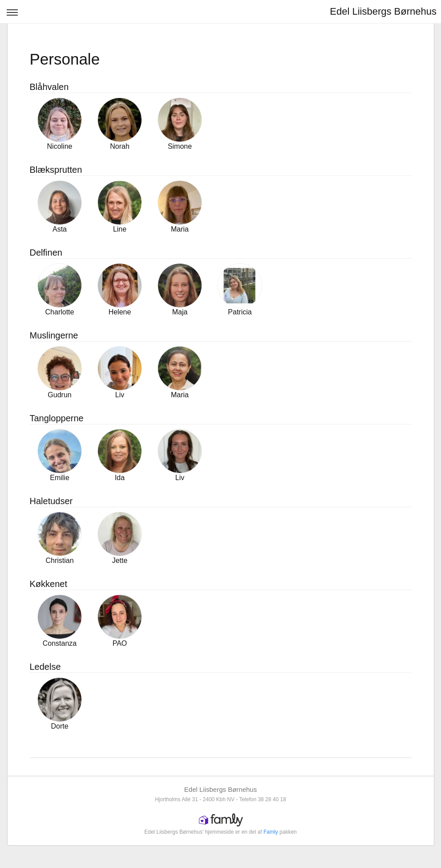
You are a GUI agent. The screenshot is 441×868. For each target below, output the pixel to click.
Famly (271, 832)
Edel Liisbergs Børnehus (383, 11)
